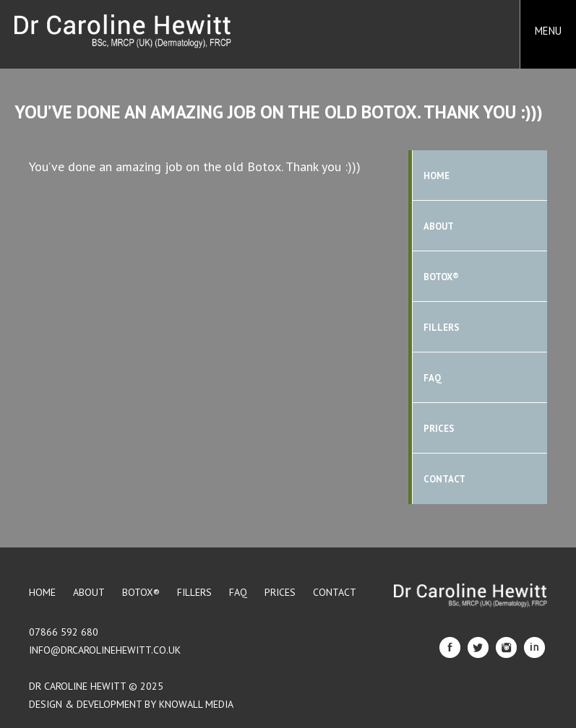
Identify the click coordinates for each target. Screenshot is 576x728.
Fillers (442, 328)
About (439, 226)
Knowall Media (196, 704)
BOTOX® (441, 277)
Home (437, 176)
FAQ (433, 378)
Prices (439, 429)
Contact (444, 479)
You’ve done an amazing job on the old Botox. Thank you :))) (279, 112)
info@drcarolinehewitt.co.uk (105, 650)
